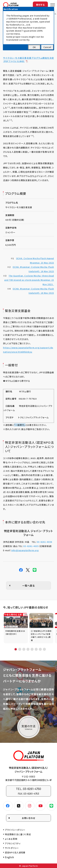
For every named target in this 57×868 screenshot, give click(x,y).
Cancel (47, 47)
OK (34, 47)
